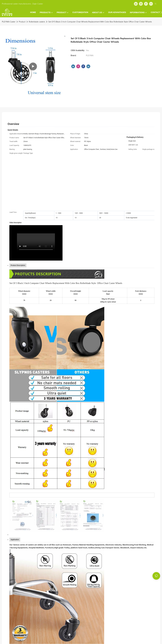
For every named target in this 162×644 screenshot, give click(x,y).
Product (22, 22)
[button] (161, 12)
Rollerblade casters (37, 22)
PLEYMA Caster (9, 22)
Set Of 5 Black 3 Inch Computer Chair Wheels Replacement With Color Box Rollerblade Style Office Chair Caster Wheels (100, 22)
